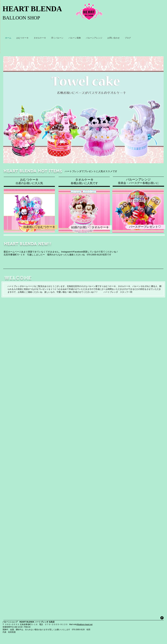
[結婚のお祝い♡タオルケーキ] (90, 227)
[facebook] (162, 618)
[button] (83, 110)
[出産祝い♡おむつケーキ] (39, 227)
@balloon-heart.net (85, 624)
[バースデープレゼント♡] (145, 227)
